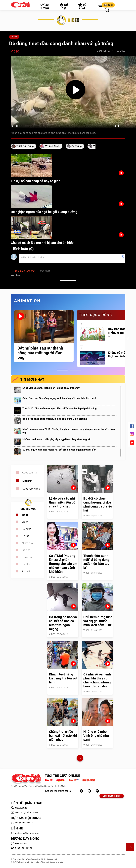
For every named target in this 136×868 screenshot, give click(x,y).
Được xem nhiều (31, 489)
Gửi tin (108, 5)
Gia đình (26, 550)
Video (14, 37)
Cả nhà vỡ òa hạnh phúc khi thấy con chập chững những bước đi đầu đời (97, 680)
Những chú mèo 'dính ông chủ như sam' (96, 736)
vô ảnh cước (53, 146)
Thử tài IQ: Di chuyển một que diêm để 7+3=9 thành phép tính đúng (60, 408)
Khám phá (27, 543)
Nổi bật (64, 6)
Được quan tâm (31, 473)
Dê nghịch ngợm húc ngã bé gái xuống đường (44, 212)
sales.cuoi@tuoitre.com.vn (25, 812)
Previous (10, 338)
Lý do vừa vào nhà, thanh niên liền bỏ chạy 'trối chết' (51, 388)
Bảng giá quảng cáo (112, 796)
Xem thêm (16, 275)
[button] (99, 5)
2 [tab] (75, 370)
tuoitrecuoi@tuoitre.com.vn (25, 833)
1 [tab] (62, 370)
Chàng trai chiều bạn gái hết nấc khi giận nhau (63, 736)
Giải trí (25, 522)
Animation (27, 571)
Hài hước (26, 529)
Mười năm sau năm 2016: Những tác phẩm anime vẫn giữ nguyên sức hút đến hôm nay (69, 431)
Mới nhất (27, 481)
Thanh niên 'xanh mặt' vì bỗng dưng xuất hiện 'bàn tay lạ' (96, 562)
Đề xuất (82, 6)
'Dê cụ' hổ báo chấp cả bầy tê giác (35, 181)
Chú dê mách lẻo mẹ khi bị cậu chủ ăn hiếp (42, 243)
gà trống (77, 146)
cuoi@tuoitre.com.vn (22, 823)
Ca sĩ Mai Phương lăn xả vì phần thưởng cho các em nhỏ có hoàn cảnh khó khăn (63, 564)
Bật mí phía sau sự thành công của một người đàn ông (40, 353)
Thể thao (26, 564)
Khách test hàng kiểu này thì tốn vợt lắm (63, 678)
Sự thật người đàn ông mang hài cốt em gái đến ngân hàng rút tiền (59, 450)
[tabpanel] (44, 336)
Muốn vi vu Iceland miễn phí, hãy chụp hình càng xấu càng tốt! (57, 439)
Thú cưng (27, 557)
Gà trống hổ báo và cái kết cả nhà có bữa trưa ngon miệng (63, 623)
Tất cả (25, 515)
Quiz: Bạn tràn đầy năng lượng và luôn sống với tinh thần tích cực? (59, 398)
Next (128, 338)
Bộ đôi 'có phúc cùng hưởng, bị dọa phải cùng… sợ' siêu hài (55, 419)
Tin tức (25, 536)
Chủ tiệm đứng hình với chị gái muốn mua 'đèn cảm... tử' (98, 621)
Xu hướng (44, 6)
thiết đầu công (25, 146)
